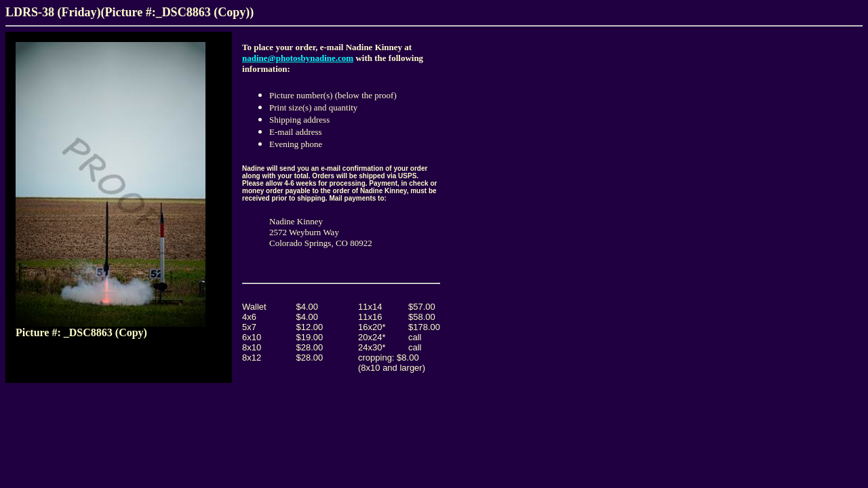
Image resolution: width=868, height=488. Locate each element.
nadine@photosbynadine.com (298, 58)
